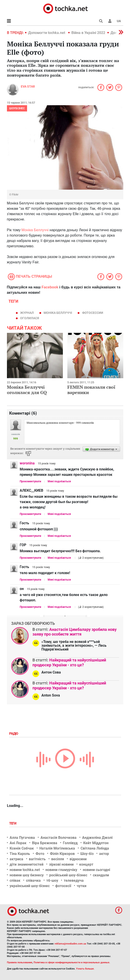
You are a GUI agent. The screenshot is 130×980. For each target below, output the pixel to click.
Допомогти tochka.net (47, 33)
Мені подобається (59, 481)
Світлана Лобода (95, 848)
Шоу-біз (87, 854)
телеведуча (74, 880)
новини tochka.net (25, 870)
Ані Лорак (18, 843)
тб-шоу (52, 880)
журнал (27, 313)
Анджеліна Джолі (97, 838)
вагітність (37, 859)
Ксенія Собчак (22, 848)
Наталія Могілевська (57, 848)
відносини (78, 859)
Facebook (50, 287)
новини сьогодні (96, 870)
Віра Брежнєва (45, 843)
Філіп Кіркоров (62, 854)
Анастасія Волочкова (59, 838)
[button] (110, 21)
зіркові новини (61, 864)
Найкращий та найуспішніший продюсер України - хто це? (69, 662)
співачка (33, 880)
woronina (27, 463)
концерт (86, 864)
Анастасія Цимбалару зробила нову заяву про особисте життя (75, 632)
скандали (101, 875)
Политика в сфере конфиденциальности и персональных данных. (72, 962)
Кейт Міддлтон (96, 843)
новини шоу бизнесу (27, 875)
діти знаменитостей (27, 864)
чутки (82, 886)
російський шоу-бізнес (68, 875)
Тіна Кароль (20, 854)
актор (104, 854)
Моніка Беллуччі (35, 230)
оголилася (30, 318)
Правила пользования (20, 962)
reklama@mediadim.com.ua (70, 944)
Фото (40, 854)
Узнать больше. (85, 969)
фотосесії (63, 886)
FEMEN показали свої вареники (91, 390)
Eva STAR (28, 86)
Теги (13, 823)
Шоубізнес (17, 108)
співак (15, 880)
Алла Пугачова (22, 838)
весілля (58, 859)
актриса (16, 859)
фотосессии (93, 313)
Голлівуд (70, 843)
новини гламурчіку (61, 870)
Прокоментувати (30, 481)
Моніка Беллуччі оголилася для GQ (27, 390)
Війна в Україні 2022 (88, 33)
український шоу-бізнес (30, 886)
